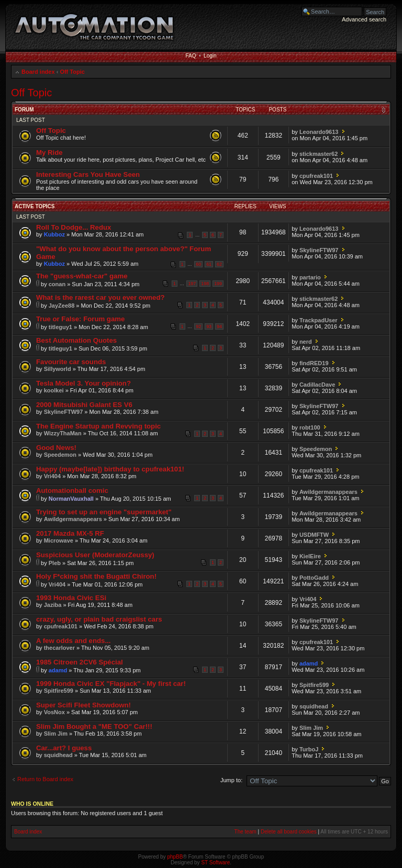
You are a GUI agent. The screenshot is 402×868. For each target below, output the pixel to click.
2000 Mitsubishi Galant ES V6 (84, 405)
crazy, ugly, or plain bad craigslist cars (99, 619)
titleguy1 (60, 327)
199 (218, 284)
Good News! (56, 448)
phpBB (175, 857)
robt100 (310, 427)
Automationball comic (72, 491)
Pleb (55, 563)
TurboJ (309, 749)
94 (219, 326)
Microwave (59, 540)
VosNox (54, 712)
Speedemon (60, 455)
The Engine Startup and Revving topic (98, 426)
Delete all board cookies (289, 832)
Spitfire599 (59, 691)
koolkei (54, 390)
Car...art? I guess (64, 748)
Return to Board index (45, 779)
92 (198, 326)
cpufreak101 (316, 176)
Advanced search (364, 19)
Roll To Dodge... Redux (74, 227)
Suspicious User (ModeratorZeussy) (95, 555)
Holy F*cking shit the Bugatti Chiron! (96, 576)
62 (219, 264)
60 (198, 264)
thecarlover (59, 648)
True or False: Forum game (80, 319)
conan (57, 284)
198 (205, 284)
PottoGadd (314, 578)
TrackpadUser (319, 320)
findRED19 (314, 363)
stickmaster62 (319, 154)
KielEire (310, 556)
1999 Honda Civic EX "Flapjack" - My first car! (111, 684)
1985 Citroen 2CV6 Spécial (80, 662)
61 (209, 264)
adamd (58, 670)
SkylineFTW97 (319, 250)
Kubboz (54, 234)
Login (210, 56)
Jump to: (231, 780)
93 (209, 326)
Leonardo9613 (319, 132)
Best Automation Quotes (76, 340)
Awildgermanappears (328, 492)
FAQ (191, 56)
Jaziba (53, 605)
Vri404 (52, 476)
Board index (38, 72)
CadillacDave (317, 385)
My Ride (49, 153)
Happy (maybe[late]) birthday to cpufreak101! (110, 469)
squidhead (314, 706)
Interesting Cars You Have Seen (88, 174)
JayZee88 (62, 306)
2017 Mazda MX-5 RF (70, 533)
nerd (306, 342)
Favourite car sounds (71, 362)
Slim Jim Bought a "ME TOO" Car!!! (94, 726)
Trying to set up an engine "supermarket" (104, 512)
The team (245, 832)
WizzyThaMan (63, 433)
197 (192, 284)
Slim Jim (56, 734)
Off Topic (72, 72)
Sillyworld (58, 369)
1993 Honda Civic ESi (71, 598)
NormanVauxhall (71, 499)
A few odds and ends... (73, 641)
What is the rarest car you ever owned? (100, 297)
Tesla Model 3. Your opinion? (83, 383)
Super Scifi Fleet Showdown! (83, 705)
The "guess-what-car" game (82, 276)
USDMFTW (314, 535)
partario (310, 277)
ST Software (215, 863)
